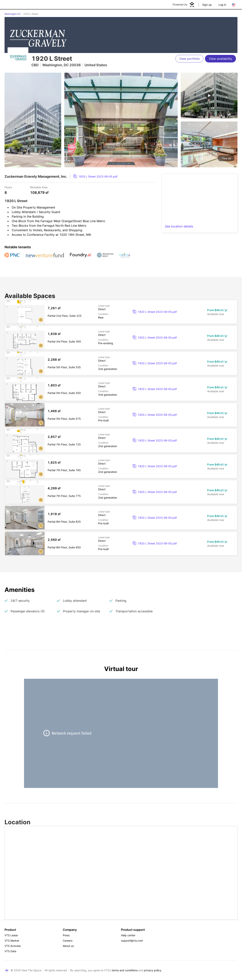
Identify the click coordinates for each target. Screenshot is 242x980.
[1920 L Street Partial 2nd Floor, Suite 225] (121, 312)
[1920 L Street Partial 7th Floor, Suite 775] (121, 492)
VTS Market (12, 941)
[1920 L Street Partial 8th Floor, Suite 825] (121, 518)
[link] (95, 177)
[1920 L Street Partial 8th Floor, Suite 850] (121, 543)
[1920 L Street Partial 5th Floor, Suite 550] (121, 389)
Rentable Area (39, 187)
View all (226, 158)
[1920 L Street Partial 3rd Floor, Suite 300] (121, 338)
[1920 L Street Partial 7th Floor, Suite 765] (121, 466)
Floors (8, 187)
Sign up (207, 5)
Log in (222, 5)
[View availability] (220, 59)
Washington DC (13, 14)
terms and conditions (125, 970)
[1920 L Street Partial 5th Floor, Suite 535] (121, 363)
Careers (68, 941)
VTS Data (10, 951)
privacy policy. (153, 970)
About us (68, 946)
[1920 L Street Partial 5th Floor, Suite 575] (121, 415)
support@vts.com (132, 941)
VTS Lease (11, 935)
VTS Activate (13, 946)
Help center (128, 935)
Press (66, 935)
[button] (41, 320)
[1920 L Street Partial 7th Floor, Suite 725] (121, 441)
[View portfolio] (189, 59)
